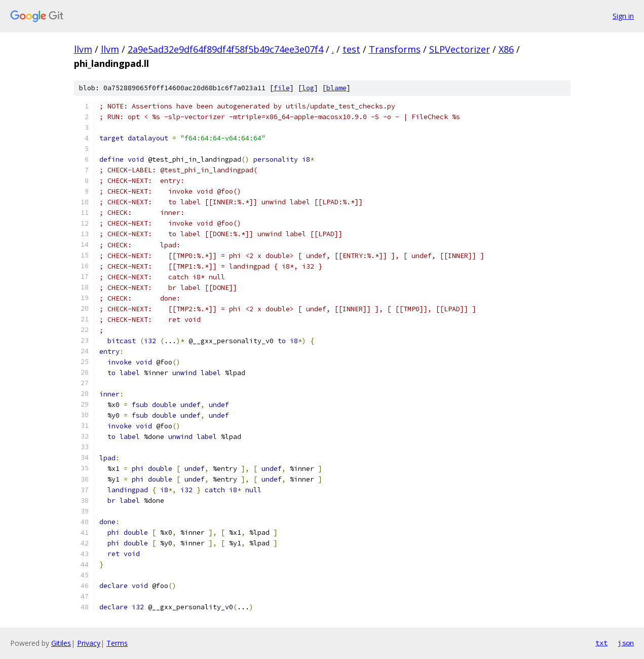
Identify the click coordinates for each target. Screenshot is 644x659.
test (351, 49)
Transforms (395, 49)
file (282, 88)
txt (601, 643)
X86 (506, 49)
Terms (117, 643)
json (626, 643)
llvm (83, 49)
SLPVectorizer (460, 49)
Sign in (623, 16)
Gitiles (61, 643)
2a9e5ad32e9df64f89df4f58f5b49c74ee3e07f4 (225, 49)
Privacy (89, 643)
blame (336, 88)
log (308, 88)
